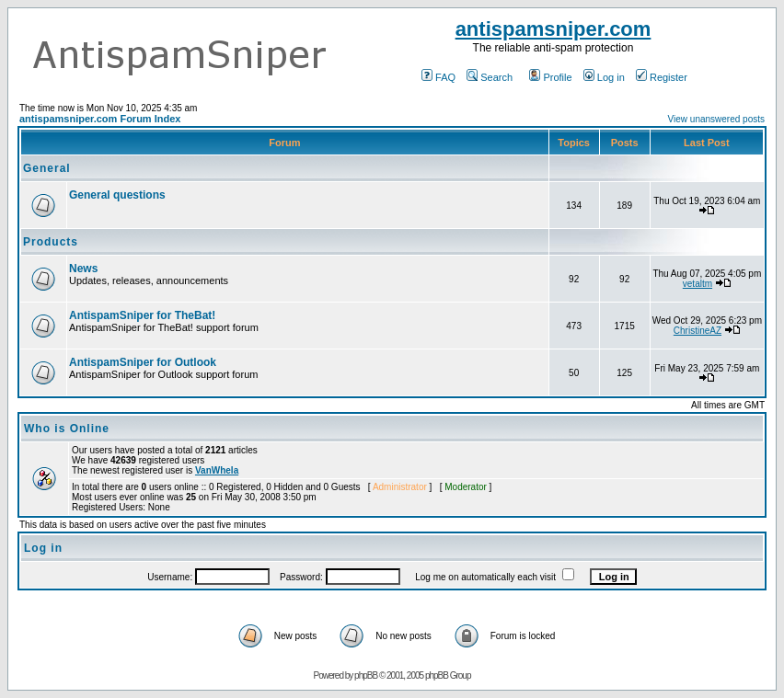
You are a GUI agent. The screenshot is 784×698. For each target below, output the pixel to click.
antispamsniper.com (553, 29)
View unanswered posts (716, 119)
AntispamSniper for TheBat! (142, 315)
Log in (604, 77)
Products (51, 242)
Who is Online (67, 429)
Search (490, 77)
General (47, 168)
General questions (117, 195)
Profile (550, 77)
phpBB (366, 675)
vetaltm (698, 284)
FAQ (438, 77)
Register (662, 77)
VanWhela (217, 470)
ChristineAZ (698, 331)
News (83, 269)
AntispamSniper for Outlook (143, 362)
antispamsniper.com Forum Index (100, 119)
